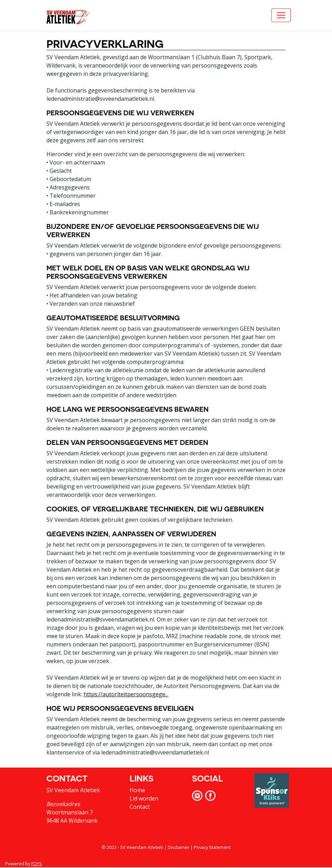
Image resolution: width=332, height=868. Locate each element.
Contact (140, 807)
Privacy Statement (212, 847)
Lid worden (144, 798)
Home (137, 790)
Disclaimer (178, 847)
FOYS (37, 863)
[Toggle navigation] (281, 15)
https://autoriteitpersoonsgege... (126, 694)
